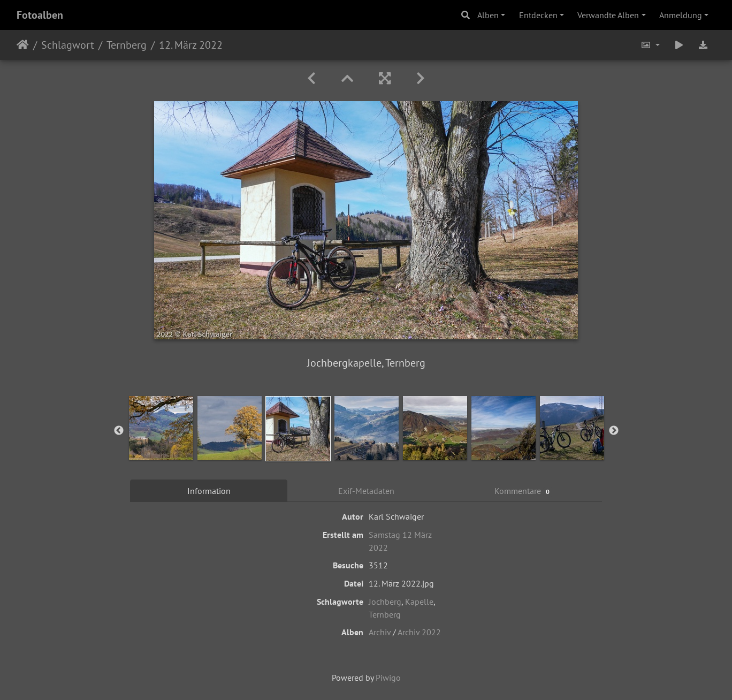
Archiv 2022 (419, 632)
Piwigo (388, 678)
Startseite (23, 45)
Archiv (380, 632)
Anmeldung (681, 15)
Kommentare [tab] (523, 491)
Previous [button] (119, 431)
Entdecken (538, 15)
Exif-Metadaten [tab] (366, 491)
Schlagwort (68, 45)
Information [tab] (209, 491)
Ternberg (127, 45)
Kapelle (419, 602)
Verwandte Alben (608, 15)
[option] (161, 428)
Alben (488, 15)
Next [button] (614, 431)
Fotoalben (40, 15)
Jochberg (385, 602)
